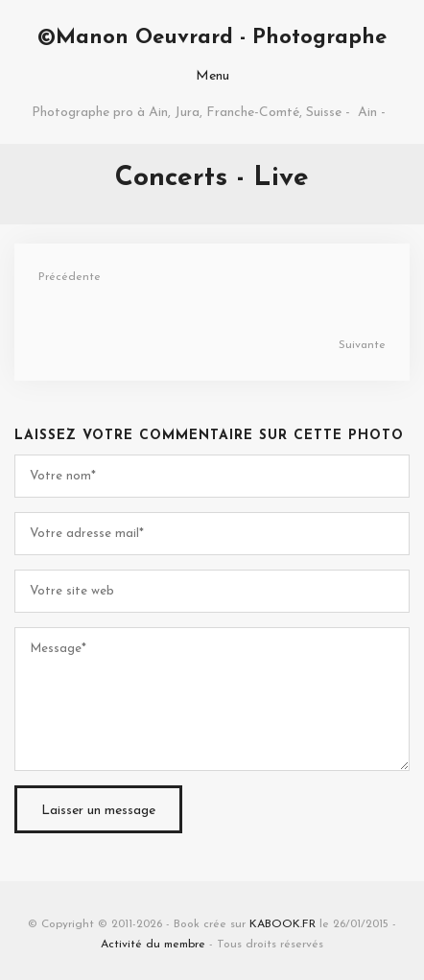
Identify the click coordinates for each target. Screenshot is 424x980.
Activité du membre (153, 945)
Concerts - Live (212, 178)
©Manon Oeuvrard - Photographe (212, 38)
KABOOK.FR (283, 924)
